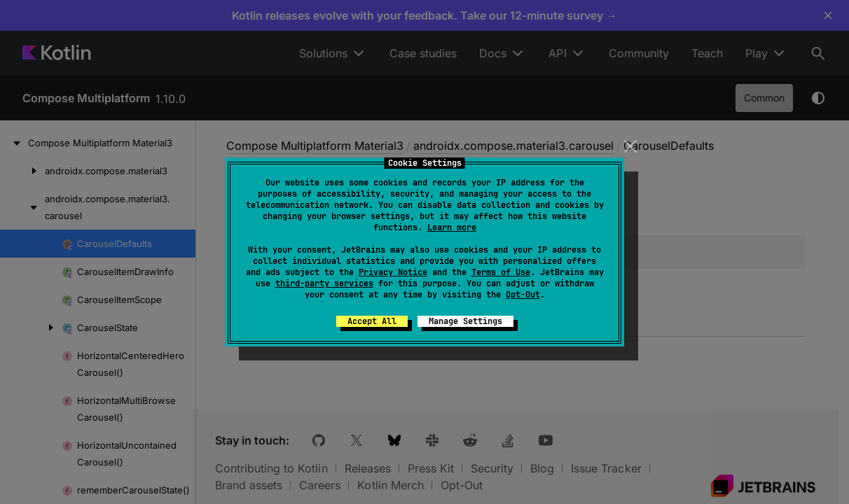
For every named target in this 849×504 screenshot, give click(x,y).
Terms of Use (501, 272)
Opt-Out (523, 295)
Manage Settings (465, 321)
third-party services (324, 283)
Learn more (452, 227)
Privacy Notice (393, 272)
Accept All (372, 321)
